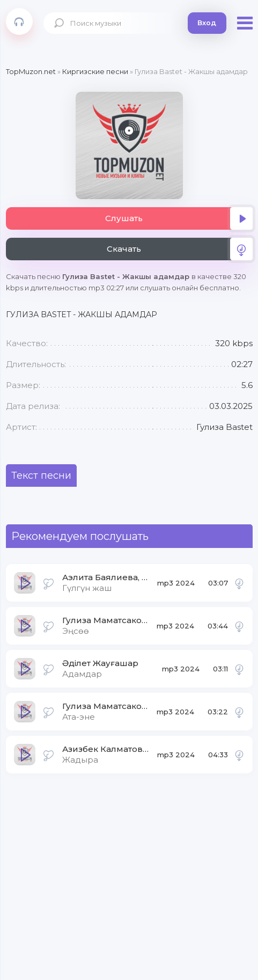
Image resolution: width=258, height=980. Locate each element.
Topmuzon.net (19, 21)
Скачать (180, 249)
